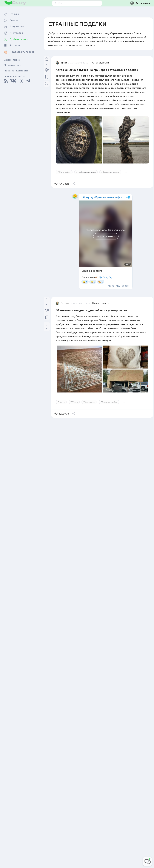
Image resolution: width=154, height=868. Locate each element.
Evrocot (65, 303)
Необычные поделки (87, 172)
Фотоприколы (100, 303)
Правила (9, 71)
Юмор (62, 402)
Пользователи (12, 65)
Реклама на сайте (14, 76)
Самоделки (90, 402)
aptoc (64, 63)
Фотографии (65, 172)
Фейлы (75, 402)
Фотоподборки (100, 63)
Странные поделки (111, 172)
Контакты (22, 71)
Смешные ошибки (110, 402)
